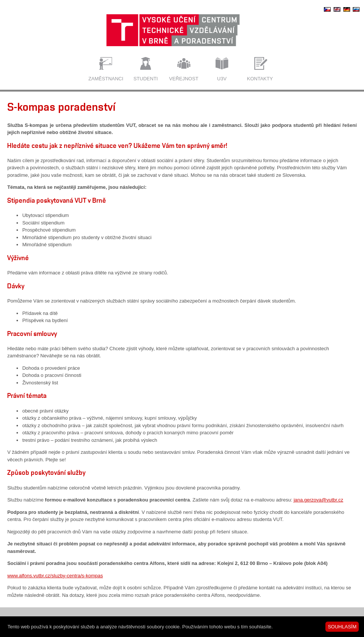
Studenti (146, 79)
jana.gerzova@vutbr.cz (318, 500)
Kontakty (260, 79)
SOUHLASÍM (342, 627)
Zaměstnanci (106, 79)
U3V (222, 79)
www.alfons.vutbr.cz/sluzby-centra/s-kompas (55, 576)
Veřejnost (184, 79)
